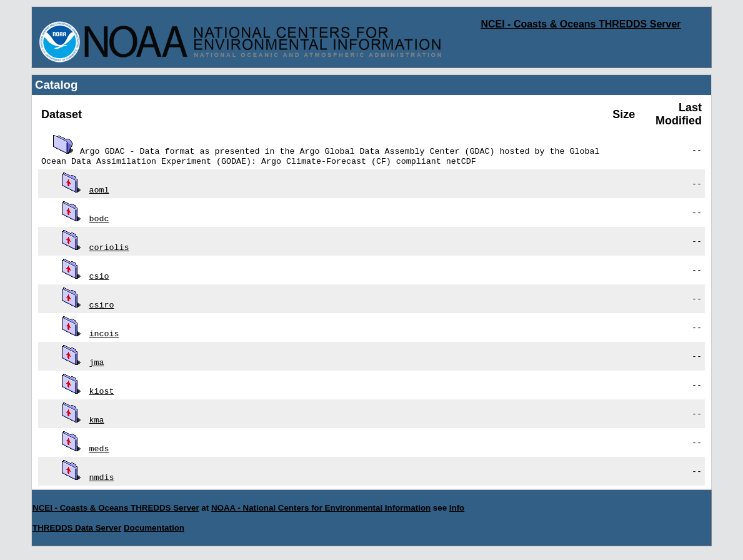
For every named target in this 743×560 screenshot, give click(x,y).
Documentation (154, 529)
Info (457, 509)
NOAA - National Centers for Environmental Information (321, 509)
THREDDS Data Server (77, 529)
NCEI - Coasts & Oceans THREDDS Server (581, 24)
